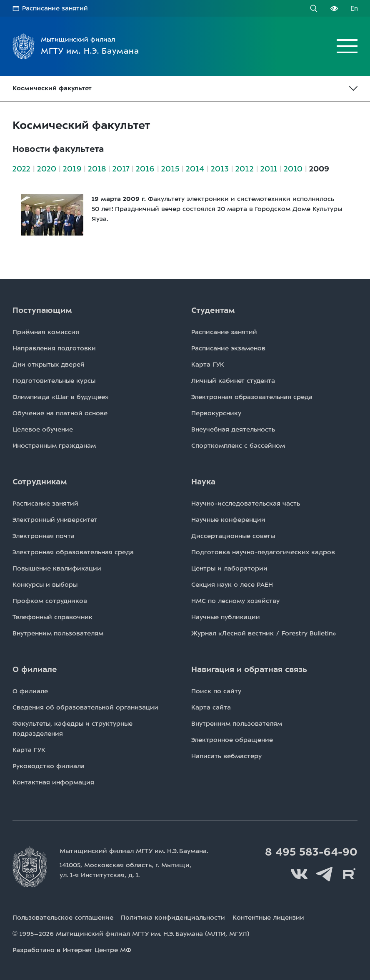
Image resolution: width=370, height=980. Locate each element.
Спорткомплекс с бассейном (238, 446)
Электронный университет (55, 520)
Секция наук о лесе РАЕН (232, 585)
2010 (293, 169)
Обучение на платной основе (60, 413)
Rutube (349, 874)
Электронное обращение (232, 740)
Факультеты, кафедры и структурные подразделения (72, 729)
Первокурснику (216, 413)
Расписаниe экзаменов (228, 348)
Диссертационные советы (233, 536)
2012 (245, 169)
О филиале (30, 691)
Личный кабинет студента (233, 381)
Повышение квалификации (57, 568)
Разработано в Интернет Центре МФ (72, 950)
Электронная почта (44, 536)
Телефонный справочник (52, 617)
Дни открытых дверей (49, 365)
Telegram (324, 874)
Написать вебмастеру (226, 756)
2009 (319, 169)
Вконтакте (299, 874)
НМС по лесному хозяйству (235, 601)
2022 (21, 169)
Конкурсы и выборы (45, 585)
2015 (170, 169)
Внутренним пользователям (58, 633)
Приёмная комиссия (46, 332)
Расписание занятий (55, 8)
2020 (47, 169)
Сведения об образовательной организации (85, 707)
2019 (72, 169)
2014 (195, 169)
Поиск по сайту (216, 691)
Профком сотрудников (50, 601)
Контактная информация (53, 782)
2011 (269, 169)
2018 (97, 169)
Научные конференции (228, 520)
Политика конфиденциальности (173, 918)
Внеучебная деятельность (233, 429)
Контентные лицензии (268, 918)
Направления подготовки (54, 348)
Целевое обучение (43, 429)
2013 (220, 169)
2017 (121, 169)
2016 (145, 169)
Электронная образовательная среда (252, 397)
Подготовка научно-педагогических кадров (263, 552)
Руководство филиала (49, 766)
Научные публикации (226, 617)
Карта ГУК (208, 365)
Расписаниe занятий (224, 332)
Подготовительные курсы (54, 381)
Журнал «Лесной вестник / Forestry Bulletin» (264, 633)
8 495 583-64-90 (311, 852)
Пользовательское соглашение (63, 918)
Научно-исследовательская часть (246, 504)
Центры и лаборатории (229, 568)
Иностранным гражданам (54, 446)
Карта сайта (211, 707)
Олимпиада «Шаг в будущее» (61, 397)
